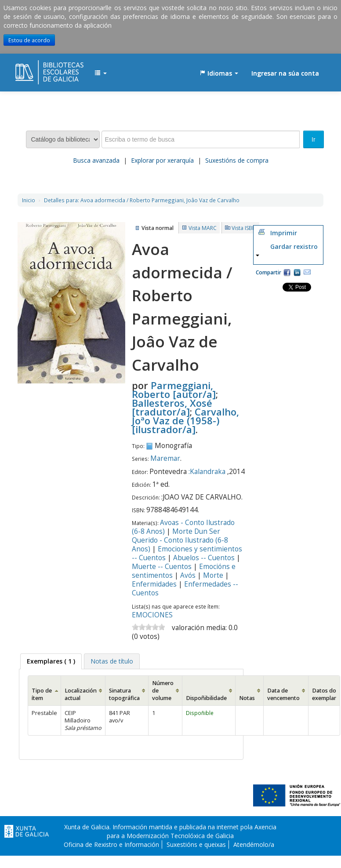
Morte (213, 575)
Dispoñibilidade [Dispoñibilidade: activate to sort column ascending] (206, 698)
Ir (314, 139)
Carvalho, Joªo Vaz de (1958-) (185, 420)
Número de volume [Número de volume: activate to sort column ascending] (163, 691)
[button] (101, 73)
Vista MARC (203, 228)
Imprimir (284, 233)
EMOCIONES (152, 615)
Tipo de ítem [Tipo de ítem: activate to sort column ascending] (42, 694)
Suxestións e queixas (196, 844)
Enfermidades (154, 584)
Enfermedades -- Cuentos (185, 589)
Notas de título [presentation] (112, 661)
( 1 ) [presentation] (51, 661)
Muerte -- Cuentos (162, 567)
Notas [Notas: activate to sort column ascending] (247, 698)
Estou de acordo (29, 40)
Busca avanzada (96, 160)
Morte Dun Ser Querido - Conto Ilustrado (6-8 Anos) (180, 540)
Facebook (287, 272)
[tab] (51, 661)
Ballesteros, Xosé (172, 407)
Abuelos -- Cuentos (204, 558)
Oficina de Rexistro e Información (111, 844)
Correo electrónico (307, 272)
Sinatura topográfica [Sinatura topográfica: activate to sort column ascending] (124, 694)
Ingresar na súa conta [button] (285, 73)
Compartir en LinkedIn (297, 272)
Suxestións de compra (237, 160)
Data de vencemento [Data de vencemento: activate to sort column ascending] (283, 694)
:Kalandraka (207, 472)
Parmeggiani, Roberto (174, 390)
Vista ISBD (244, 228)
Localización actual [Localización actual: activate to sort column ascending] (81, 694)
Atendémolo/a (254, 844)
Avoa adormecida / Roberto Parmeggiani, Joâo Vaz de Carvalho (142, 200)
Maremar (165, 458)
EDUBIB (37, 69)
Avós (188, 575)
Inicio (29, 200)
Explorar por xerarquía (162, 160)
